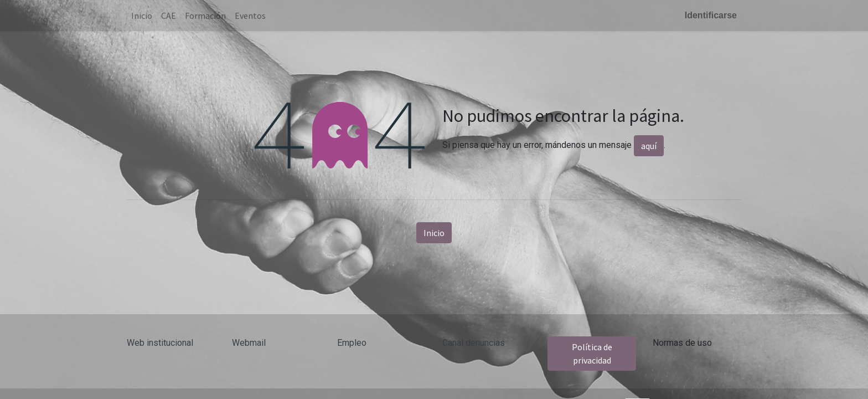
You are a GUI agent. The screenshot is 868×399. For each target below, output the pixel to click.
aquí (649, 146)
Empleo (352, 343)
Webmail (249, 343)
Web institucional (160, 343)
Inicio (434, 233)
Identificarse (711, 15)
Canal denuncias (474, 343)
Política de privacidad (592, 354)
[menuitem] (142, 16)
